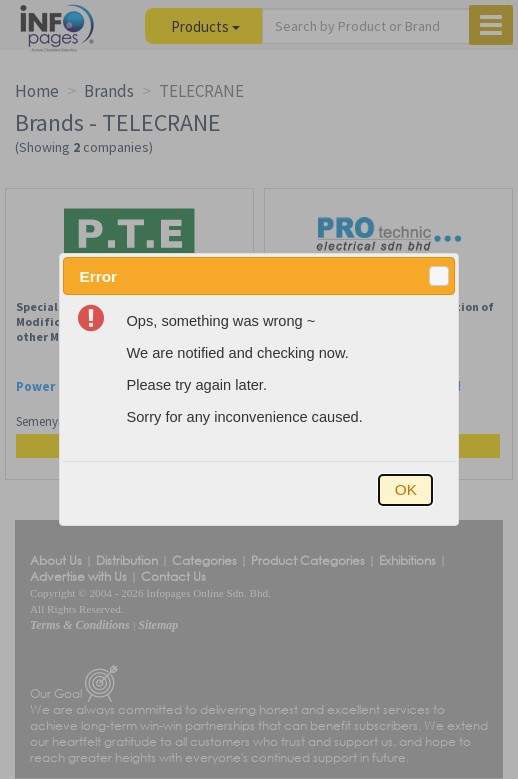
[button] (439, 276)
